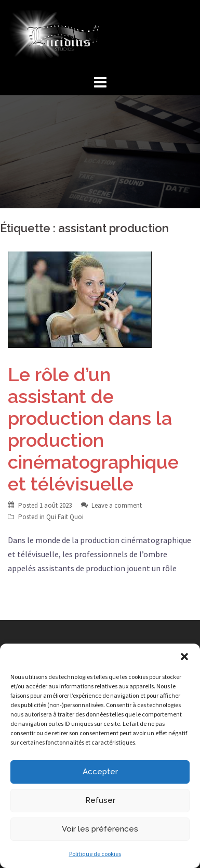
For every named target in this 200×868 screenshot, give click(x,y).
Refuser (100, 800)
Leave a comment (117, 505)
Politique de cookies (95, 854)
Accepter (100, 772)
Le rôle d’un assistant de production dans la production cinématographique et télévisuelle (93, 429)
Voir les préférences (100, 829)
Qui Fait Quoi (65, 517)
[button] (184, 657)
